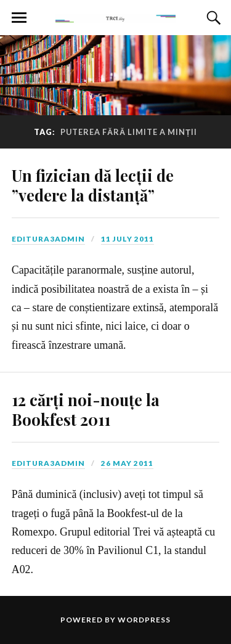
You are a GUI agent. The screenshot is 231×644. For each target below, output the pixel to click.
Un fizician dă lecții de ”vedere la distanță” (93, 185)
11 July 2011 (128, 239)
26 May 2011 (127, 463)
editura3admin (48, 239)
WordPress (144, 620)
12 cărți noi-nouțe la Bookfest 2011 (86, 409)
